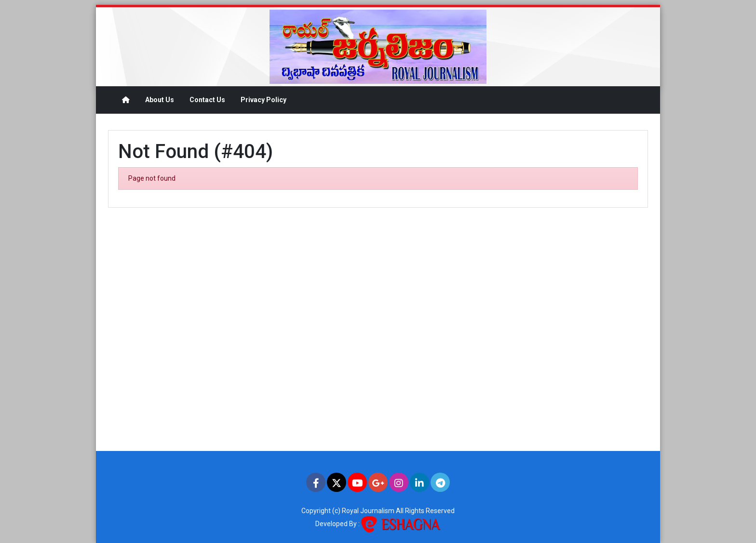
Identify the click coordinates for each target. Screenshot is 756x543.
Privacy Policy (263, 100)
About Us (160, 100)
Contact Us (207, 100)
